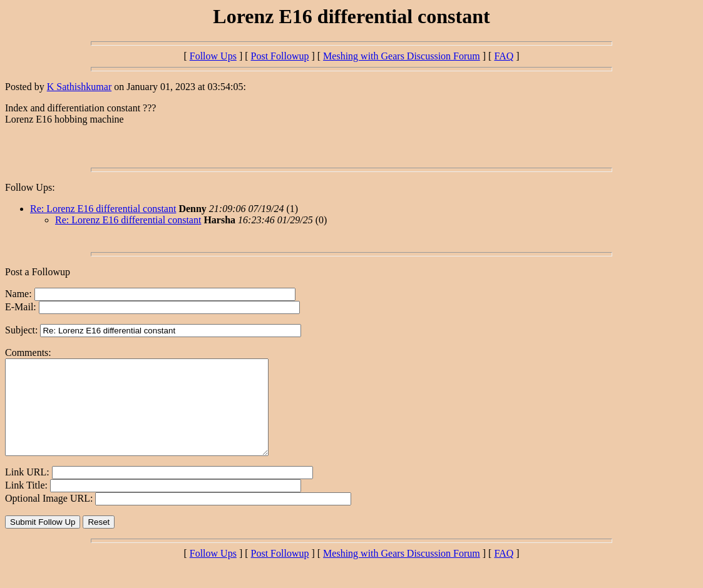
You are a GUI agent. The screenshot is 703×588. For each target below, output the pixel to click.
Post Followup (280, 56)
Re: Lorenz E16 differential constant (103, 209)
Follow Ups (213, 56)
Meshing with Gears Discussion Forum (402, 56)
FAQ (504, 56)
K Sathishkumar (80, 87)
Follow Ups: (30, 187)
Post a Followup (38, 272)
